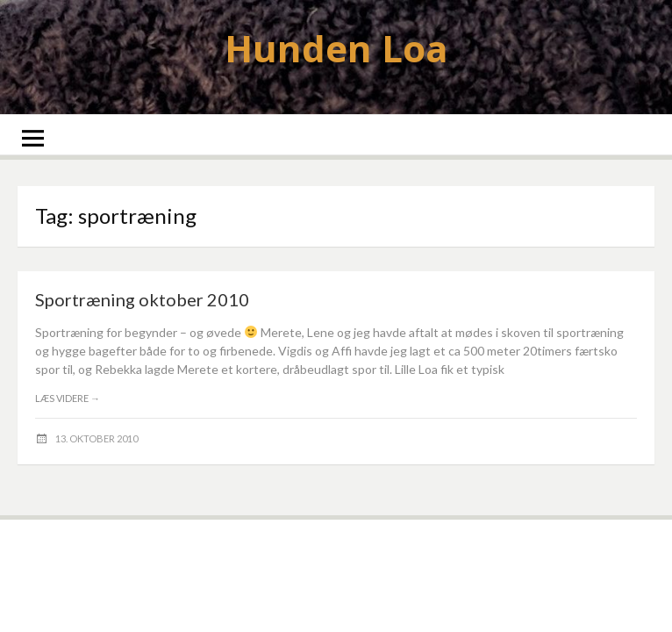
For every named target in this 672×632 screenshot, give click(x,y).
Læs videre (68, 398)
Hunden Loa (336, 48)
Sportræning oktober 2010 (142, 299)
